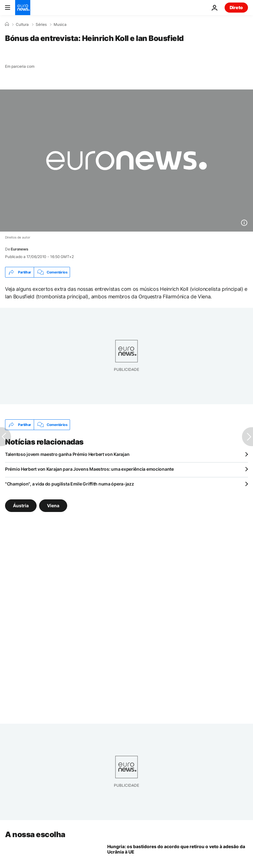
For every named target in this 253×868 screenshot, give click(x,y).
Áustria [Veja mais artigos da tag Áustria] (21, 506)
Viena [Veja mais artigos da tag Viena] (53, 506)
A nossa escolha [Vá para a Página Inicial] (35, 834)
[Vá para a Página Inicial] (23, 8)
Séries (41, 25)
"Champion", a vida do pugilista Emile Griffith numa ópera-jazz (70, 484)
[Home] (7, 24)
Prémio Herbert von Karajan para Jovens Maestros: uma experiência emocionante (89, 469)
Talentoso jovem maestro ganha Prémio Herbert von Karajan (67, 454)
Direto (236, 7)
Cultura (22, 25)
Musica (60, 25)
